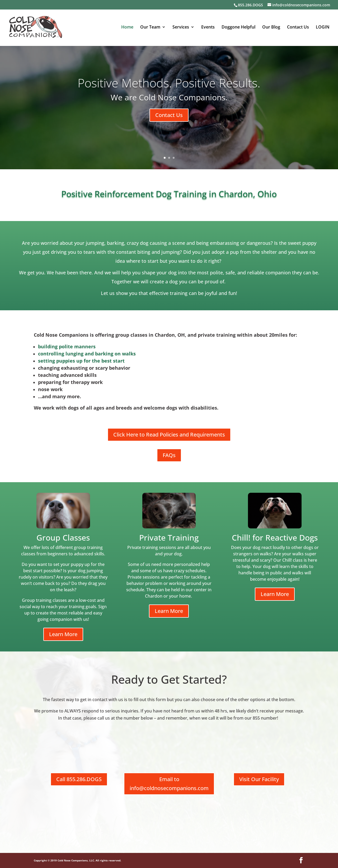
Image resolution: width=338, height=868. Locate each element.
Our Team (150, 27)
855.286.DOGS (250, 5)
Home (127, 27)
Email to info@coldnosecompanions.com (169, 784)
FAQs (169, 455)
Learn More (63, 634)
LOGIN (323, 27)
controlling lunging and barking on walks (87, 354)
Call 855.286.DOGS (79, 779)
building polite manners (67, 346)
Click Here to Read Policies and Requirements (169, 435)
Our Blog (271, 27)
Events (208, 27)
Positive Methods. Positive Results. (169, 83)
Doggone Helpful (238, 27)
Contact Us (298, 27)
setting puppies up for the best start (81, 361)
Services (181, 27)
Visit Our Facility (259, 779)
